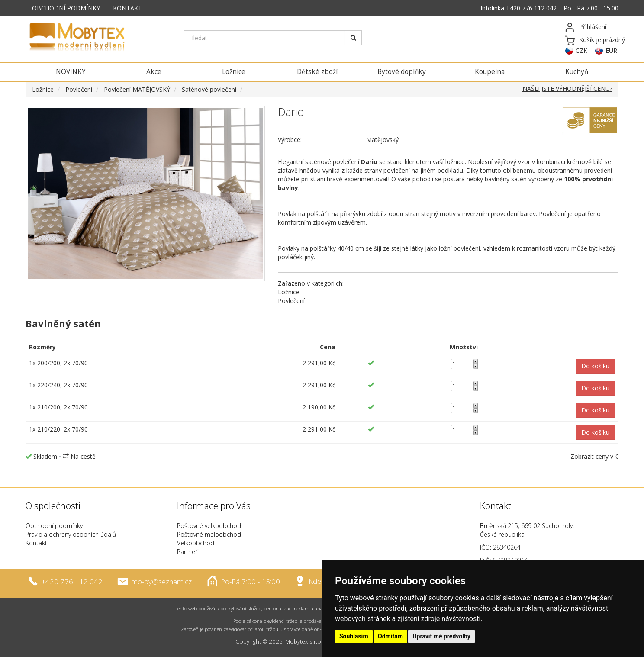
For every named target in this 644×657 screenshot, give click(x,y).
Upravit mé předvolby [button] (441, 636)
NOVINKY (71, 72)
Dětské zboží (317, 72)
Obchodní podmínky (54, 526)
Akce (154, 72)
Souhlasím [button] (354, 636)
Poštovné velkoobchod (209, 526)
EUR (611, 50)
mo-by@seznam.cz (161, 581)
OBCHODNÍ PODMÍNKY (66, 8)
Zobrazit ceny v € (594, 456)
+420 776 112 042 (531, 8)
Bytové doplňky (402, 72)
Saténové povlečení (209, 89)
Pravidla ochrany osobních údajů (71, 534)
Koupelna (490, 72)
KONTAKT (127, 8)
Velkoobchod (196, 543)
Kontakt (36, 543)
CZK (581, 50)
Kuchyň (577, 72)
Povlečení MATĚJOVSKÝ (137, 89)
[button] (595, 366)
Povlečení (79, 89)
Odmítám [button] (390, 636)
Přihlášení (593, 27)
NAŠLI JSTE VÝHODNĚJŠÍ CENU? (567, 89)
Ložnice (234, 72)
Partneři (188, 552)
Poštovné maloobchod (209, 534)
